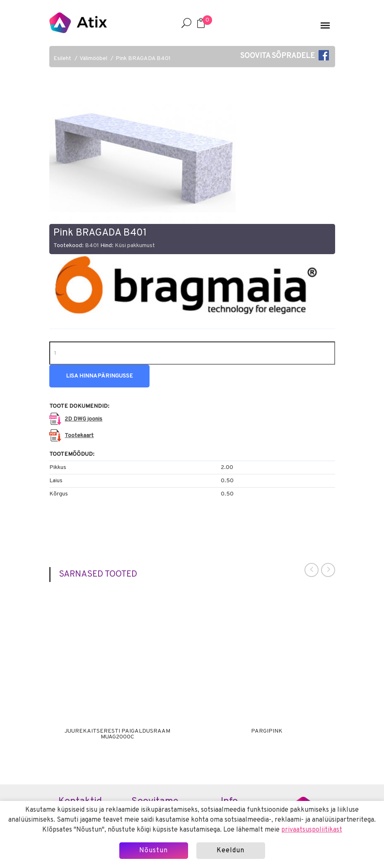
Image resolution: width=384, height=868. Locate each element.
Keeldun (231, 851)
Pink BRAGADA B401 (143, 59)
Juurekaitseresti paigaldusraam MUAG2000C (117, 734)
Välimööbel (93, 59)
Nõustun (153, 851)
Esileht (62, 59)
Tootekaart (79, 436)
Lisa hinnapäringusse (99, 376)
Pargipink (267, 731)
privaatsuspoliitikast (312, 830)
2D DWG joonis (83, 419)
